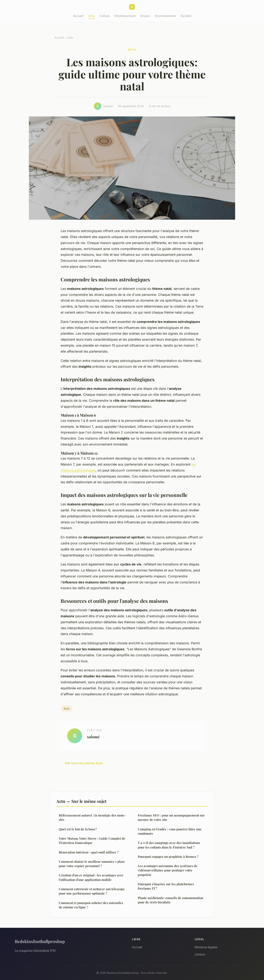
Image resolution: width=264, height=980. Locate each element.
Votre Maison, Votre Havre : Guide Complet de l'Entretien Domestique (92, 841)
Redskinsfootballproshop (40, 941)
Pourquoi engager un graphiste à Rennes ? (168, 857)
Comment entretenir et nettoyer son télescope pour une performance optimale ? (92, 891)
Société (186, 16)
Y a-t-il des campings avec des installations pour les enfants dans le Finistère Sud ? (169, 845)
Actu (91, 16)
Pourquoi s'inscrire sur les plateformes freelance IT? (166, 886)
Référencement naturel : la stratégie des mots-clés (92, 817)
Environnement (165, 16)
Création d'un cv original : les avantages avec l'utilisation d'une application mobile (91, 877)
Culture (105, 16)
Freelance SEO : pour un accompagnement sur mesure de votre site (171, 817)
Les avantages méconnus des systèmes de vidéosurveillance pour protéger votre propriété (168, 870)
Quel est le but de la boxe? (78, 829)
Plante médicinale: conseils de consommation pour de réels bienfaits (170, 900)
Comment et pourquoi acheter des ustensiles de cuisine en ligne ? (91, 905)
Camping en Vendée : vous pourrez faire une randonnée (170, 831)
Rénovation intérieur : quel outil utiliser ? (89, 852)
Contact (200, 954)
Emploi (145, 16)
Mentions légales (206, 947)
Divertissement (125, 16)
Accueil (78, 16)
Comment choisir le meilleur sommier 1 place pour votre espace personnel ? (92, 864)
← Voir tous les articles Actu (82, 763)
